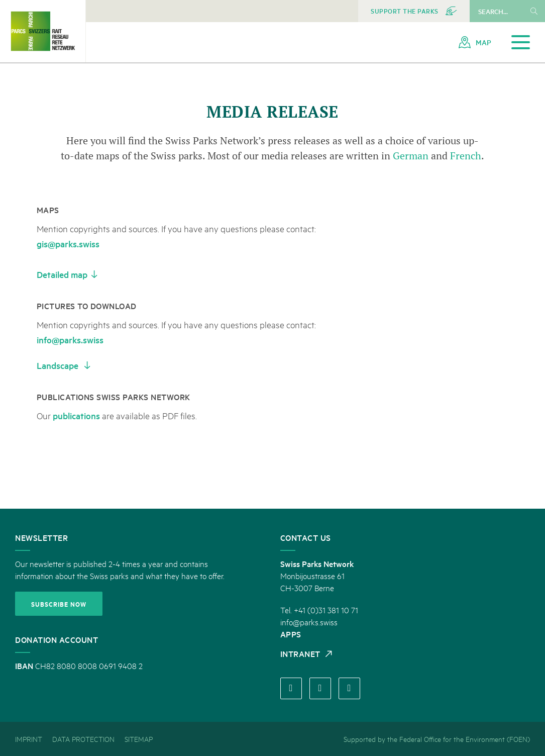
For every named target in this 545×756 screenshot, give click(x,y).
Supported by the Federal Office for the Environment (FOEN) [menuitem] (437, 739)
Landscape (59, 365)
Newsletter (41, 537)
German (412, 156)
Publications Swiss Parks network (114, 397)
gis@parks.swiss (68, 244)
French (466, 156)
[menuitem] (414, 11)
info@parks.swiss (70, 340)
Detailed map (62, 274)
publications (76, 415)
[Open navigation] (521, 42)
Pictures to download (87, 306)
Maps (48, 210)
